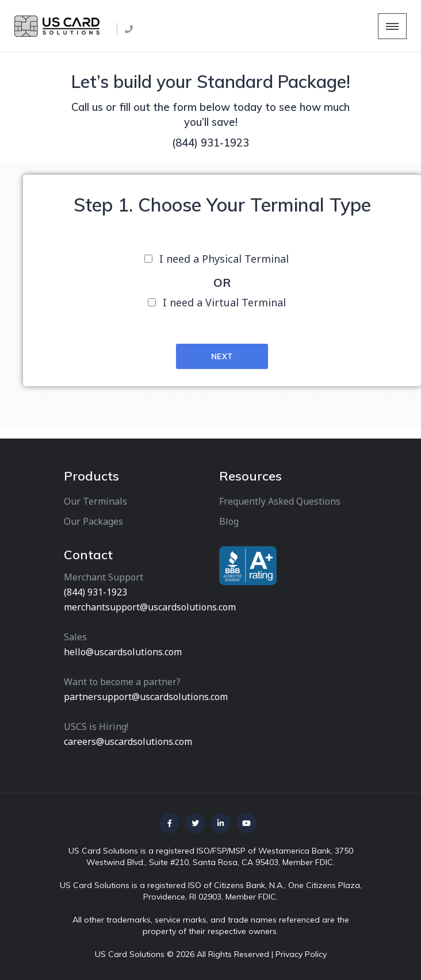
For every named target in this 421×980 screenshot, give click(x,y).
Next (222, 356)
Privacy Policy (301, 954)
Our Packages (93, 521)
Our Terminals (95, 501)
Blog (229, 521)
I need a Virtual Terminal (224, 302)
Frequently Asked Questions (280, 501)
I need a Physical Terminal (224, 259)
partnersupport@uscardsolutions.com (146, 697)
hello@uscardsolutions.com (123, 652)
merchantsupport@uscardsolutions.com (150, 607)
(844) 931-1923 (210, 143)
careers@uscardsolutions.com (128, 741)
